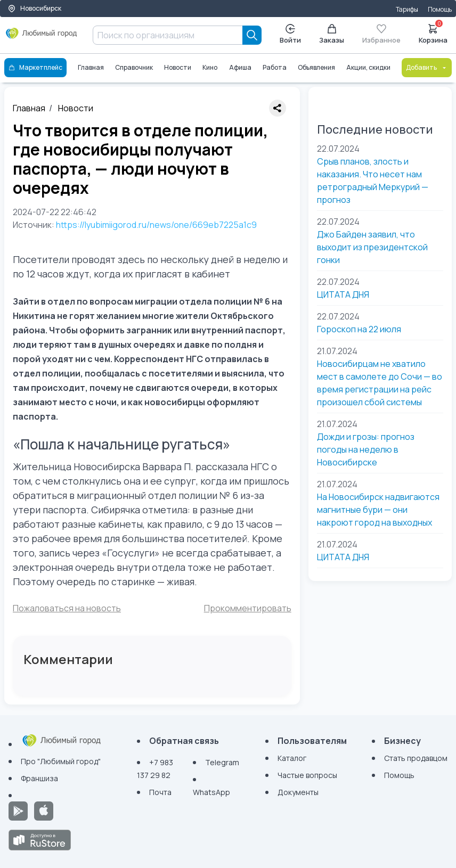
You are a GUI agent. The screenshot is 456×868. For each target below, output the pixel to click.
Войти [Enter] (290, 34)
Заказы (332, 34)
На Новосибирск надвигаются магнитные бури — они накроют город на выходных (378, 510)
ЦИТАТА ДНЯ (343, 294)
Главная (91, 67)
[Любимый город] (42, 37)
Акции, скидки (368, 67)
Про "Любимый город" (61, 761)
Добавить (427, 67)
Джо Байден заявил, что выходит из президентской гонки (372, 247)
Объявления (316, 67)
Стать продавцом (416, 758)
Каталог (292, 758)
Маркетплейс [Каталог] (35, 67)
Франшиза (39, 778)
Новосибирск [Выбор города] (34, 8)
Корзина (433, 33)
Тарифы (407, 9)
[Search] (252, 35)
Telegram (222, 762)
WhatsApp (211, 792)
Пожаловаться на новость (67, 608)
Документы (298, 792)
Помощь (440, 9)
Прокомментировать (248, 608)
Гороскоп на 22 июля (359, 329)
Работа (275, 67)
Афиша (240, 67)
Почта (160, 792)
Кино (210, 67)
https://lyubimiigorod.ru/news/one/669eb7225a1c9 (156, 225)
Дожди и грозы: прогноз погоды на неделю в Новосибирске (366, 449)
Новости (178, 67)
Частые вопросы (307, 775)
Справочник (134, 67)
